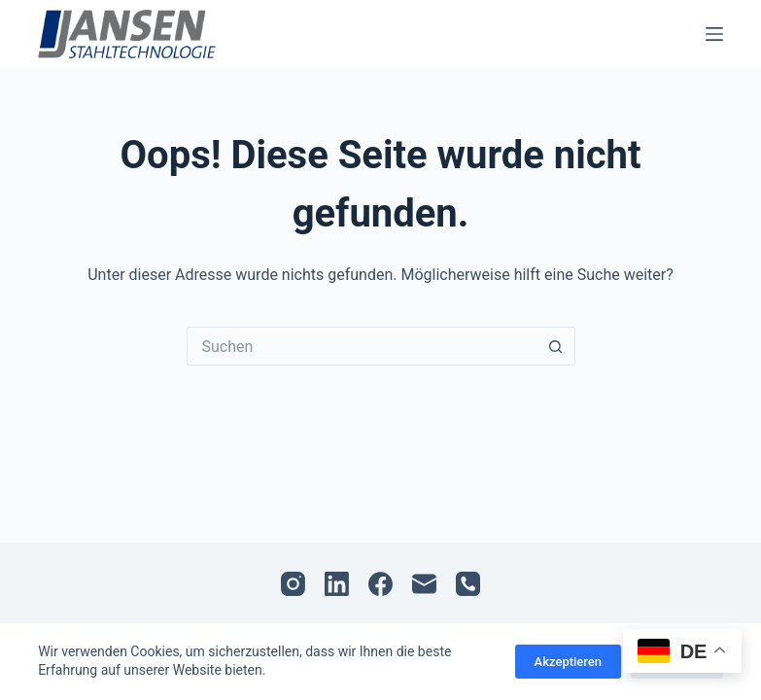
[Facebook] (380, 584)
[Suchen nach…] (362, 346)
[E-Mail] (424, 584)
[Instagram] (293, 584)
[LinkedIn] (337, 584)
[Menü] (714, 34)
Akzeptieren (568, 662)
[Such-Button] (556, 346)
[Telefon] (468, 584)
